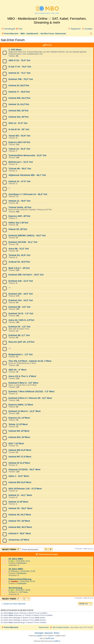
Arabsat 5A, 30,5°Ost (19, 262)
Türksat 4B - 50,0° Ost (20, 169)
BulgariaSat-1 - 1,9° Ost (21, 354)
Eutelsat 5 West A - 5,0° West (23, 383)
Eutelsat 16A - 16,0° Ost (21, 294)
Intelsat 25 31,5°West (19, 463)
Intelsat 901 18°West (19, 431)
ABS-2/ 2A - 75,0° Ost (19, 60)
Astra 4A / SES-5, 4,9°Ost (21, 320)
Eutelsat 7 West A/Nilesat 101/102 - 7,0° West (31, 391)
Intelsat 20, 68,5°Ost (19, 85)
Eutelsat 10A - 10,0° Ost (21, 300)
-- (9, 188)
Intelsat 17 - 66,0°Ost (19, 92)
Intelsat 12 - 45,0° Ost (19, 201)
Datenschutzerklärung (20, 579)
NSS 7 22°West (16, 443)
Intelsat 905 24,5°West (20, 450)
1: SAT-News (15, 50)
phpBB (39, 636)
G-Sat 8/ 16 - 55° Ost (19, 129)
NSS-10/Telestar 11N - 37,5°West (25, 489)
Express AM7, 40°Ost (19, 216)
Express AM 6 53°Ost (19, 142)
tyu (12, 561)
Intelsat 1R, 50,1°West (20, 515)
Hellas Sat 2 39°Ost (18, 223)
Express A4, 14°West (19, 418)
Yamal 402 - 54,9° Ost (19, 136)
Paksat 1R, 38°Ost (18, 229)
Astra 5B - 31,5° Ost (19, 249)
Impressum (49, 633)
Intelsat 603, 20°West (19, 437)
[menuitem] (19, 29)
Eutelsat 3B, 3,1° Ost (19, 335)
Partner (57, 633)
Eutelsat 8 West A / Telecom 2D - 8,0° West (30, 398)
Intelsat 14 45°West (18, 502)
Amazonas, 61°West (19, 540)
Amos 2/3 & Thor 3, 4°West (22, 376)
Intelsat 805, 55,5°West (20, 527)
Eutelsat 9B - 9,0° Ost (19, 307)
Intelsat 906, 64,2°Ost (19, 98)
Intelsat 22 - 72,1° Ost (19, 73)
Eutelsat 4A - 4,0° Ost (19, 327)
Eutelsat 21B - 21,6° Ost (21, 281)
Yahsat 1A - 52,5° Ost (19, 149)
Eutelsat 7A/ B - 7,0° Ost (21, 313)
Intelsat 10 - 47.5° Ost (19, 181)
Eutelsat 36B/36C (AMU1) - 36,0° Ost (27, 235)
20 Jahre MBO (16, 559)
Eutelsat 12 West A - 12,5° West (25, 411)
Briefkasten (22, 563)
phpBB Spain (50, 638)
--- (10, 287)
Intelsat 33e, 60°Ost (18, 117)
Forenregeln (39, 633)
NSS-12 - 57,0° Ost (18, 123)
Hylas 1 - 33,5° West (19, 476)
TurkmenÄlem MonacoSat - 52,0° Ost (27, 155)
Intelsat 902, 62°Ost (18, 111)
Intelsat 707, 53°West (19, 521)
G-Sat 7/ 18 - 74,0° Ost (20, 67)
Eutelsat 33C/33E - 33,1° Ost (23, 242)
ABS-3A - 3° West (17, 370)
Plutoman (15, 571)
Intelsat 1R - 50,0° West (20, 508)
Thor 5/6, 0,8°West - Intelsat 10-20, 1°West (30, 361)
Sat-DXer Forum (13, 40)
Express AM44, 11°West (21, 405)
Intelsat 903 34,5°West (20, 482)
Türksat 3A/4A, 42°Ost (20, 207)
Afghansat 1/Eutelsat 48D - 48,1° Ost (27, 175)
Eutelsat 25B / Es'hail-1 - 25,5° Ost (26, 275)
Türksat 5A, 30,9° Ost (19, 255)
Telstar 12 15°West (18, 424)
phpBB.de (57, 641)
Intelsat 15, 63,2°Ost (19, 104)
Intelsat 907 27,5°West (20, 457)
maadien (14, 581)
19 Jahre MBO (16, 569)
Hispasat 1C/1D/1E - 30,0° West (24, 469)
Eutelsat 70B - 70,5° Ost (21, 79)
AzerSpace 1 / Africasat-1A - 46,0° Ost (28, 194)
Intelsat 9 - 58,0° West (20, 533)
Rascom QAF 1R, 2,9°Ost (21, 342)
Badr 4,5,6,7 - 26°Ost (19, 268)
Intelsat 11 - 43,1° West (20, 495)
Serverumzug (15, 588)
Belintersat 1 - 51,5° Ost (21, 162)
